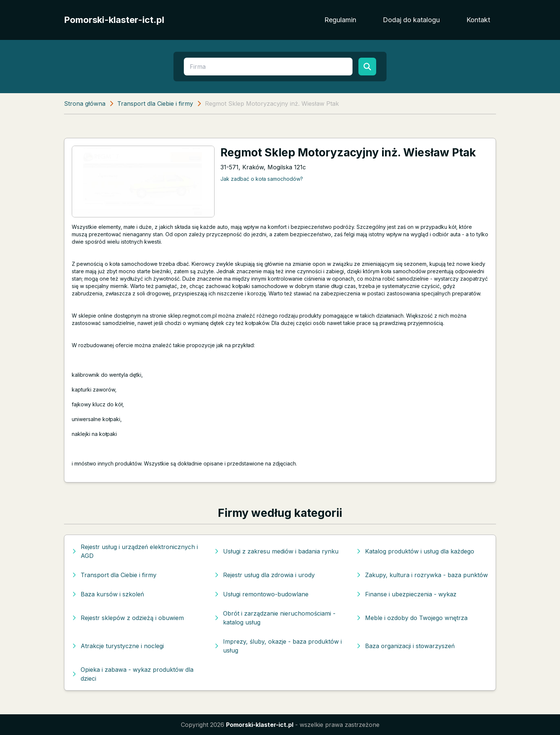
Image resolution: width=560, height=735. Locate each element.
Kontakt (478, 20)
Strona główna (85, 104)
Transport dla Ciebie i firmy (155, 104)
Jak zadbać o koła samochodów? (262, 179)
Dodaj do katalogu (411, 20)
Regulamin (340, 20)
